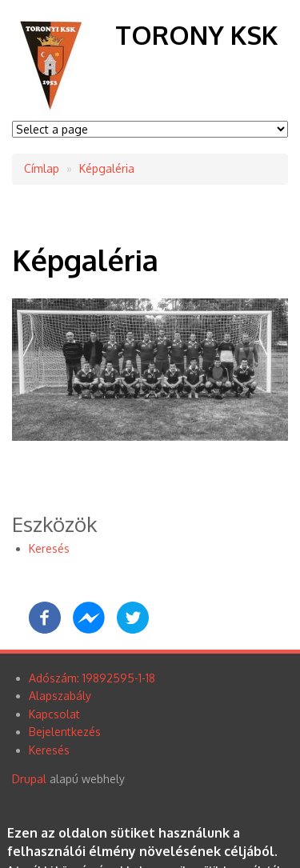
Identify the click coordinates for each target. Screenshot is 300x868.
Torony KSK (196, 35)
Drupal (29, 779)
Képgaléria (107, 168)
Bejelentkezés (65, 732)
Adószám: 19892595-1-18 (92, 678)
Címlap (42, 168)
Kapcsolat (54, 714)
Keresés (49, 548)
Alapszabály (60, 696)
